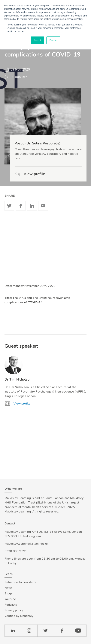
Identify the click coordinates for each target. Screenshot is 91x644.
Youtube (10, 599)
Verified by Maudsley (19, 616)
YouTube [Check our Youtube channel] (78, 631)
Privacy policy (14, 610)
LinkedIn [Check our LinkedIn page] (13, 631)
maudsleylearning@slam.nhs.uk (26, 544)
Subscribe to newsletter (21, 582)
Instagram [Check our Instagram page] (29, 631)
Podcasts (11, 605)
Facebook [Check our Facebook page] (62, 631)
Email (43, 206)
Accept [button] (37, 40)
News (9, 588)
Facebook (21, 206)
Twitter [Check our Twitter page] (45, 631)
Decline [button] (53, 40)
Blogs (9, 593)
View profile (30, 174)
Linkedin (32, 206)
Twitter (9, 206)
